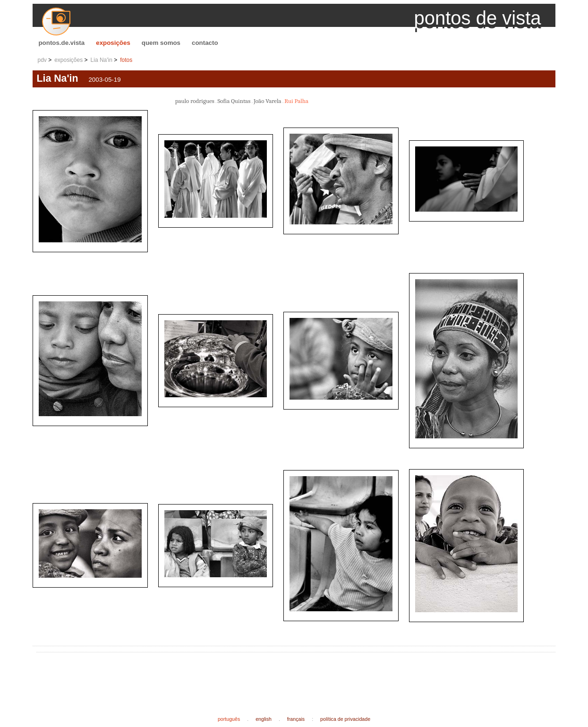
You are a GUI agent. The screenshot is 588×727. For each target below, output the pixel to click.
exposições (113, 43)
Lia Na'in (102, 60)
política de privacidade (345, 719)
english (264, 719)
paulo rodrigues (195, 101)
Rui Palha (296, 101)
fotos (126, 60)
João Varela (268, 101)
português (229, 719)
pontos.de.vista (61, 43)
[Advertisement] (212, 676)
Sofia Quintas (234, 101)
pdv (42, 60)
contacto (205, 43)
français (296, 719)
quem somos (161, 43)
